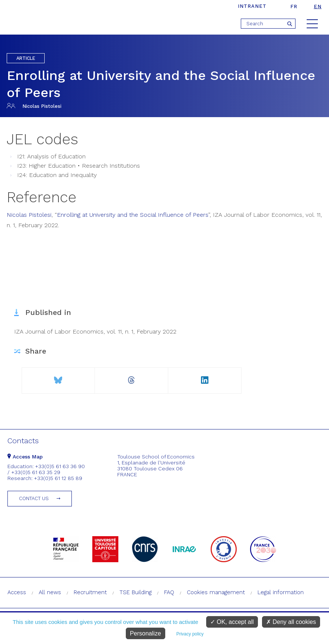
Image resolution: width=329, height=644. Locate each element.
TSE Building (135, 592)
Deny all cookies (291, 622)
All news (50, 592)
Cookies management (216, 592)
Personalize (146, 633)
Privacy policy (190, 634)
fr (294, 7)
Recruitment (90, 592)
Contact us (34, 498)
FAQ (169, 592)
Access (17, 592)
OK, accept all (232, 622)
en (318, 7)
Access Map (25, 457)
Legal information (281, 592)
